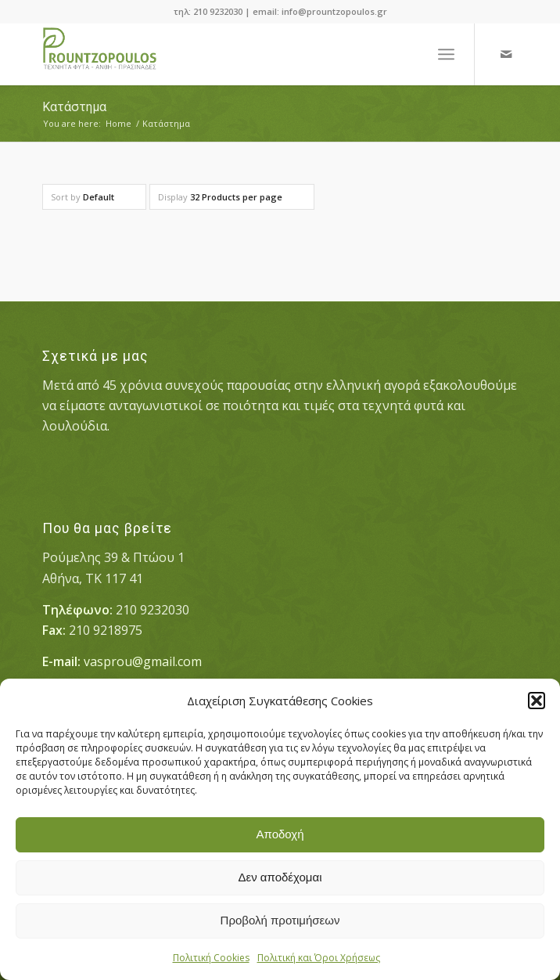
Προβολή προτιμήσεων (280, 920)
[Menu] (446, 54)
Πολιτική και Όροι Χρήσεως (319, 958)
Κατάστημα (74, 107)
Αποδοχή (280, 834)
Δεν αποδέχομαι (280, 877)
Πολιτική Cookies (211, 958)
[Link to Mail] (506, 54)
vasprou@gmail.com (143, 661)
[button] (537, 701)
